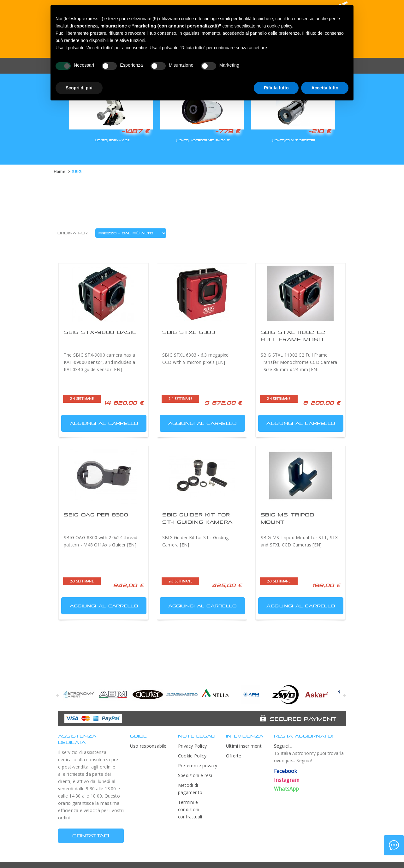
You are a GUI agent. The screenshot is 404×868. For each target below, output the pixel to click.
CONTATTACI (91, 836)
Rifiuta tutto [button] (276, 88)
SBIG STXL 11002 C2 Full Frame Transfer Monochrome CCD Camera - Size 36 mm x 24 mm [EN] (299, 362)
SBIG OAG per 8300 (96, 515)
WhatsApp (287, 789)
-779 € (228, 131)
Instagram (287, 780)
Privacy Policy (192, 746)
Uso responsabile (148, 746)
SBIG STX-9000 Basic (100, 332)
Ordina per (72, 233)
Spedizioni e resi (195, 775)
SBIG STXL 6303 (189, 332)
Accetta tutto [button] (325, 88)
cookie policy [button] (279, 26)
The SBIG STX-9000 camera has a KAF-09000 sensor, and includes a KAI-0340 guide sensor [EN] (99, 362)
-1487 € (135, 131)
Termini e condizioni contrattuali (190, 809)
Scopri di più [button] (79, 88)
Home (59, 172)
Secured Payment (303, 719)
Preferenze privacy (198, 766)
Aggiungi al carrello (100, 422)
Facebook (286, 771)
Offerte (234, 756)
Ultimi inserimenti (244, 746)
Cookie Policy (192, 756)
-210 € (319, 131)
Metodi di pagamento (190, 789)
